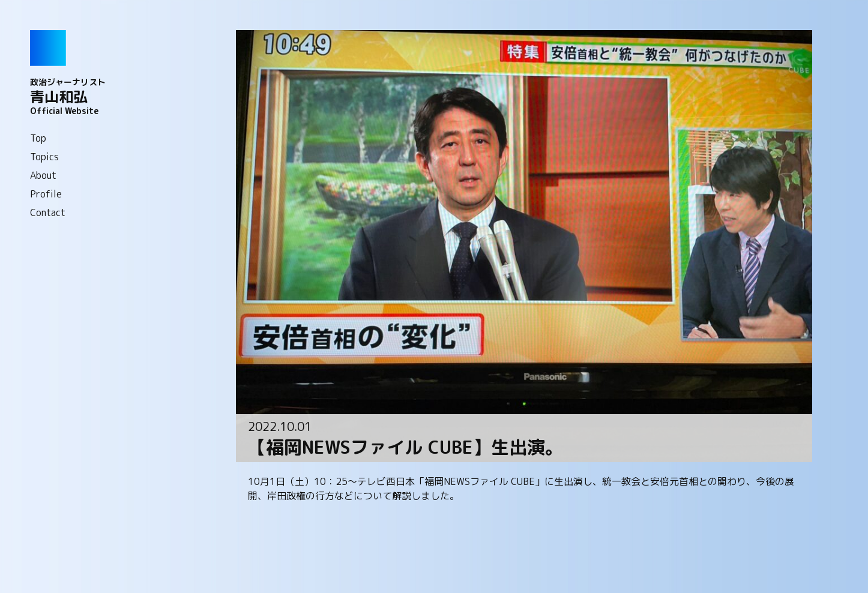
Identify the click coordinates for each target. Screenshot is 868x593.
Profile (46, 194)
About (43, 175)
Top (38, 138)
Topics (44, 157)
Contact (48, 212)
